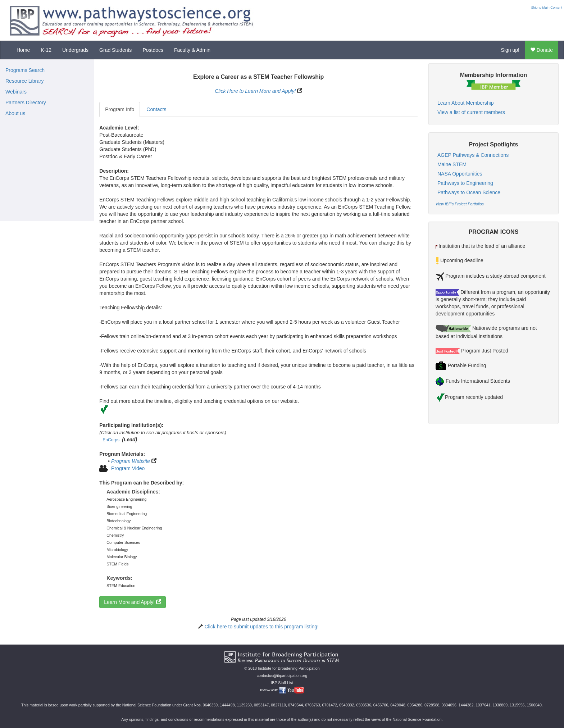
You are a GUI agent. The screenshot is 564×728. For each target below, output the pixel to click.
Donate (542, 50)
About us (15, 113)
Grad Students (115, 50)
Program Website (131, 461)
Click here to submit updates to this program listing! (261, 627)
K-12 (46, 50)
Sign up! (510, 50)
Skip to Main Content (547, 8)
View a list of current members (471, 112)
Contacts (156, 109)
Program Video (128, 468)
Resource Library (25, 81)
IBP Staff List (282, 683)
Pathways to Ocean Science (469, 192)
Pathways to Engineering (465, 183)
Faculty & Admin (192, 50)
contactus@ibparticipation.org (282, 675)
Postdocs (153, 50)
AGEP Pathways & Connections (473, 155)
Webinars (16, 92)
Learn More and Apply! (133, 602)
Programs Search (25, 70)
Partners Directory (26, 103)
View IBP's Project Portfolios (460, 204)
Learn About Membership (465, 103)
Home (23, 50)
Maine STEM (452, 164)
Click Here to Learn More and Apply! (255, 91)
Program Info (120, 109)
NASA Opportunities (460, 174)
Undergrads (75, 50)
